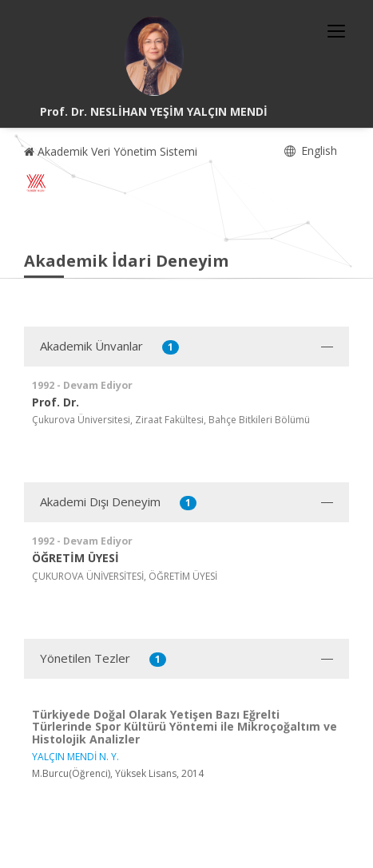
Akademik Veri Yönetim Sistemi (111, 151)
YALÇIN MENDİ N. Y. (75, 757)
